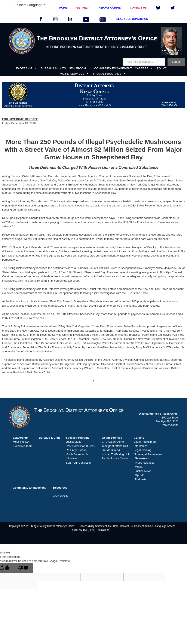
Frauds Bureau (111, 450)
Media (139, 467)
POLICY (162, 68)
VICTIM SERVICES (72, 74)
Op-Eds (140, 475)
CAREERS (142, 68)
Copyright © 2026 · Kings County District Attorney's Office (42, 526)
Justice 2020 (74, 442)
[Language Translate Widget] (30, 5)
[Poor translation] (23, 568)
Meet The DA (21, 442)
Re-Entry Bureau (76, 450)
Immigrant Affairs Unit (115, 446)
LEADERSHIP (23, 68)
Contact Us (126, 526)
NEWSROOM (77, 68)
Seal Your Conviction (79, 463)
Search (176, 62)
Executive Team (23, 446)
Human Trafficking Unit (115, 454)
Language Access (165, 526)
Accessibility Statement (94, 526)
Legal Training (143, 450)
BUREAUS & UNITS (53, 68)
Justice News (143, 471)
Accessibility (61, 496)
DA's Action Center (113, 442)
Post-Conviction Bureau (81, 446)
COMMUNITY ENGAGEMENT (113, 68)
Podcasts (141, 479)
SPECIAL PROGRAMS (107, 74)
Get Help (113, 526)
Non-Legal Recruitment (148, 454)
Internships (141, 446)
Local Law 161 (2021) (83, 530)
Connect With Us (144, 526)
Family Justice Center (115, 458)
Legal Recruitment (145, 442)
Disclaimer (103, 530)
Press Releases (145, 463)
